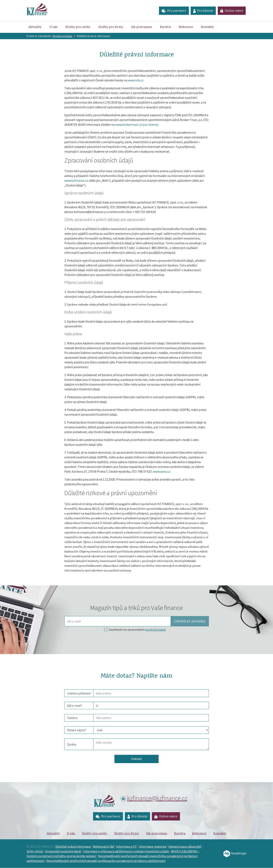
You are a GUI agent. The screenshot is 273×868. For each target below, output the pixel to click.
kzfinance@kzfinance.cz (157, 798)
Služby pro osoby (78, 27)
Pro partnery (173, 11)
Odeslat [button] (136, 759)
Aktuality (35, 27)
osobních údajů (156, 630)
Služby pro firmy (111, 27)
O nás (53, 27)
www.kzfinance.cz (76, 180)
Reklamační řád (103, 847)
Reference (186, 27)
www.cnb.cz (136, 80)
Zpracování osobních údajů (63, 851)
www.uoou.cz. (162, 471)
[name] (151, 693)
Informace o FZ (126, 847)
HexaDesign (235, 853)
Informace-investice (153, 847)
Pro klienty (203, 11)
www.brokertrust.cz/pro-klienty (137, 124)
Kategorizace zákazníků (185, 847)
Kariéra (165, 27)
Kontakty (207, 27)
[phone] (151, 718)
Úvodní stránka (62, 37)
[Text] (151, 744)
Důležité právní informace (73, 847)
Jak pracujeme (142, 27)
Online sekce (232, 11)
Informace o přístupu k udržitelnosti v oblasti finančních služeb (126, 851)
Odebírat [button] (190, 622)
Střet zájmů (35, 851)
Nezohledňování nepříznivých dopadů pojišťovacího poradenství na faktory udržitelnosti (106, 861)
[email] (151, 706)
